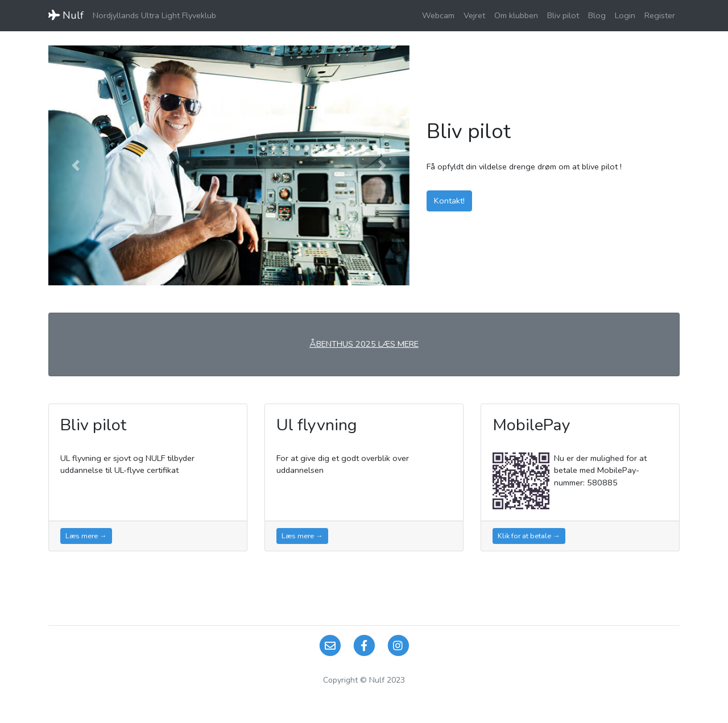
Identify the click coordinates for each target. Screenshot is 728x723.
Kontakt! (449, 201)
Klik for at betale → (529, 536)
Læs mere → (86, 536)
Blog (597, 15)
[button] (75, 165)
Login (625, 15)
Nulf (66, 15)
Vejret (474, 15)
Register (660, 15)
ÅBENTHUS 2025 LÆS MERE (364, 344)
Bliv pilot (563, 15)
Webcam (438, 15)
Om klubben (516, 15)
